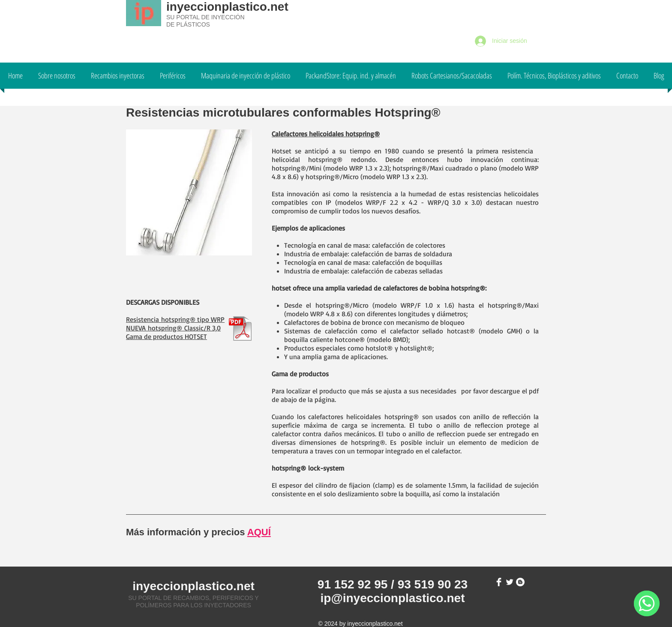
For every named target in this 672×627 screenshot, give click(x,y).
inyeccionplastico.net (227, 7)
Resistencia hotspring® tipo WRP (175, 319)
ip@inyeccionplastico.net (393, 598)
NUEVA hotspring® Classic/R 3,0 (173, 328)
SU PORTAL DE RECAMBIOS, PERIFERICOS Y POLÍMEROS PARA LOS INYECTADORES (193, 601)
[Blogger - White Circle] (520, 582)
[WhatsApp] (647, 603)
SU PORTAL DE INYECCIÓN (205, 17)
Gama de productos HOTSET (166, 336)
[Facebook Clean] (499, 582)
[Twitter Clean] (510, 582)
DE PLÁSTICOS (188, 24)
